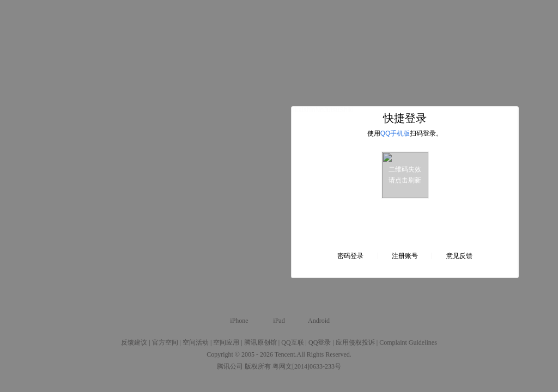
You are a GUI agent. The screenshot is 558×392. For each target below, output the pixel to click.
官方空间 (165, 342)
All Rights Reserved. (324, 354)
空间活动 (196, 342)
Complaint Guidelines (408, 342)
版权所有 (258, 366)
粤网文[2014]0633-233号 (307, 366)
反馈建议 (134, 342)
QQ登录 (320, 342)
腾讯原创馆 (260, 342)
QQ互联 (292, 342)
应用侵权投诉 (355, 342)
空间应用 (226, 342)
